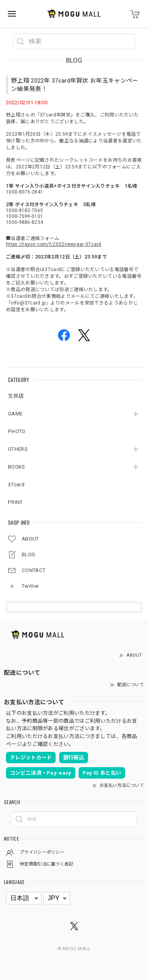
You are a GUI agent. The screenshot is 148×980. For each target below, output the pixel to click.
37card (16, 484)
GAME (15, 414)
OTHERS (18, 449)
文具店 (16, 396)
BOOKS (17, 467)
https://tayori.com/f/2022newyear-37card (54, 244)
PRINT (15, 502)
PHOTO (17, 431)
